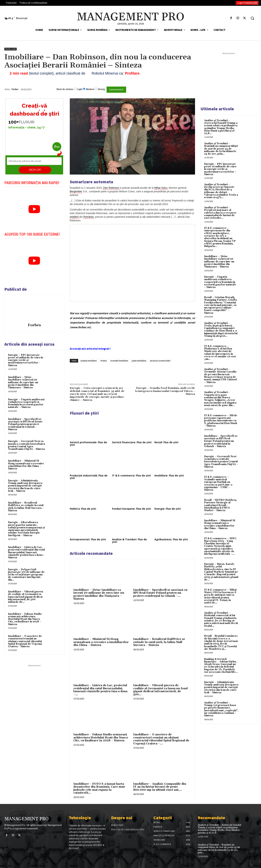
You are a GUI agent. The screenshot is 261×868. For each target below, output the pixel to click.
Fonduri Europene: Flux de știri (131, 509)
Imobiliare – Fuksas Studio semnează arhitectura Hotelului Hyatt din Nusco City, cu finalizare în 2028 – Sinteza (25, 619)
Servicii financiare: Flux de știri (132, 442)
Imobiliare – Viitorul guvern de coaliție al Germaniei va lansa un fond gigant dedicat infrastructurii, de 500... (160, 690)
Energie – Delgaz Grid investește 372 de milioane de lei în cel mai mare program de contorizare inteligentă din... (26, 575)
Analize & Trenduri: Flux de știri (129, 541)
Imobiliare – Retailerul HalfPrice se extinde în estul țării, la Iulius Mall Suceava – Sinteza (26, 507)
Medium (90, 89)
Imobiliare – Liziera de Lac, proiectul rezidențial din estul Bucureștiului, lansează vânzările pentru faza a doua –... (100, 690)
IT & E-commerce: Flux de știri (131, 475)
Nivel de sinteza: (65, 89)
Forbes (15, 89)
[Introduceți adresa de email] (34, 161)
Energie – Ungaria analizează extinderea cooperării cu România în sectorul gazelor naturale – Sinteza (26, 403)
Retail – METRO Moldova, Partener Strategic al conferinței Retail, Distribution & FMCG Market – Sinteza (220, 505)
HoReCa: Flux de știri (83, 509)
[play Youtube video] (34, 209)
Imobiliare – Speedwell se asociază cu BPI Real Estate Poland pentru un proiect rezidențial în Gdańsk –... (160, 593)
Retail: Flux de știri (166, 442)
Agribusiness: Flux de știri (171, 539)
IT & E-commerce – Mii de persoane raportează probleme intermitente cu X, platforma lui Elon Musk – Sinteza (221, 421)
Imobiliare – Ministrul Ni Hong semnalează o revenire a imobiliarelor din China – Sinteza (26, 465)
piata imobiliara (139, 361)
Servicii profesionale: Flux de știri (88, 444)
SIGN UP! (35, 170)
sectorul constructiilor (160, 361)
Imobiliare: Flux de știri (169, 475)
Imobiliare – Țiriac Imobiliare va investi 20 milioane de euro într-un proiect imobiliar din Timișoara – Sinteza (23, 382)
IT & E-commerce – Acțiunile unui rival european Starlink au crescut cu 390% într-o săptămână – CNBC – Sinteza (218, 483)
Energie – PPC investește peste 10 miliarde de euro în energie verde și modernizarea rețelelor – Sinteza (25, 360)
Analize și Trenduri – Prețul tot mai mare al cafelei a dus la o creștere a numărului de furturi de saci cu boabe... (220, 213)
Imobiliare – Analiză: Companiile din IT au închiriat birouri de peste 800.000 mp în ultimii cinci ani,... (160, 787)
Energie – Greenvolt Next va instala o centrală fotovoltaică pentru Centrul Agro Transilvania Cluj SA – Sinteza (26, 445)
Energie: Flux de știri (168, 509)
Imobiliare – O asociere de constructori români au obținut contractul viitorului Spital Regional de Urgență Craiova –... (161, 739)
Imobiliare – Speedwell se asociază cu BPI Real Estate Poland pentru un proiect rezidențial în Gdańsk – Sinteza (25, 424)
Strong (101, 89)
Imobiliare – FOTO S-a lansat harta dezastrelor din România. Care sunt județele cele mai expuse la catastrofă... (99, 788)
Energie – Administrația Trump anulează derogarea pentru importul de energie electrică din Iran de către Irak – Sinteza (25, 486)
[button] (252, 18)
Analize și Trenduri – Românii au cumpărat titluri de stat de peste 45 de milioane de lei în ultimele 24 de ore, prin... (221, 149)
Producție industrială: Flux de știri (89, 477)
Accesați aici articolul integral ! (90, 349)
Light (80, 89)
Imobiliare (11, 49)
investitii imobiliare (119, 361)
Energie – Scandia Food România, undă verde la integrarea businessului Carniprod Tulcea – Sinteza (165, 391)
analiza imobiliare (88, 361)
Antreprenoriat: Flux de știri (88, 539)
